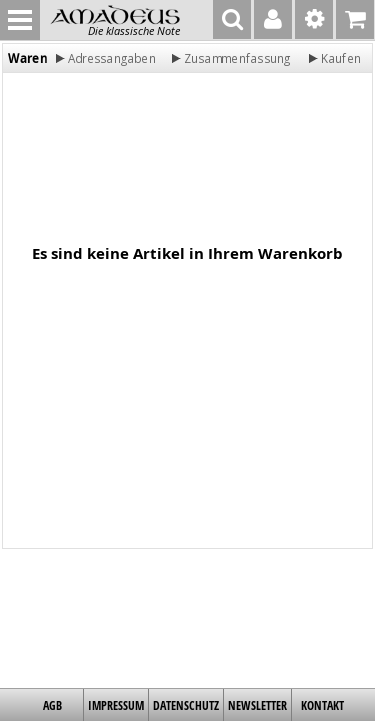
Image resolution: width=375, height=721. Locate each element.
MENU (20, 20)
